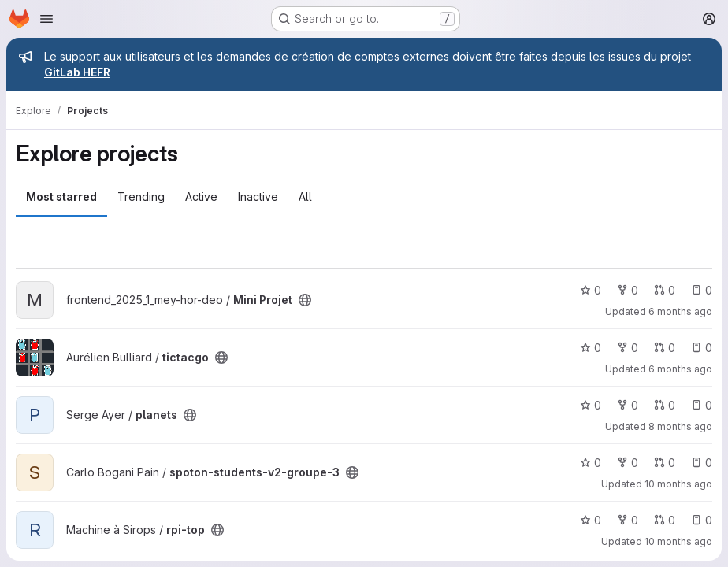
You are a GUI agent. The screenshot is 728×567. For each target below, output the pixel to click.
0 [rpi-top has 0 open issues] (702, 520)
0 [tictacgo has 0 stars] (591, 348)
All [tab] (305, 196)
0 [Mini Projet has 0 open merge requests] (665, 290)
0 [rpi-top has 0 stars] (591, 520)
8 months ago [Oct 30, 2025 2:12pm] (680, 426)
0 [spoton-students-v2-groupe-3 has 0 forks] (628, 463)
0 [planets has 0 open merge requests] (665, 405)
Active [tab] (201, 196)
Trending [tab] (141, 196)
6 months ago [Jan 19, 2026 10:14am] (680, 311)
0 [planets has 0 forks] (628, 405)
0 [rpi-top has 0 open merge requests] (665, 520)
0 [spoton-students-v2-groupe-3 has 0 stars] (591, 463)
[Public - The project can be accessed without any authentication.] (305, 300)
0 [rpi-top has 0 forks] (628, 520)
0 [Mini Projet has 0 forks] (628, 290)
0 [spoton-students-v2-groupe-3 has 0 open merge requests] (665, 463)
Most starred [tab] (61, 196)
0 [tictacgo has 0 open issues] (702, 348)
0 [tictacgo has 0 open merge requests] (665, 348)
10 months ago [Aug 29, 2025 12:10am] (678, 484)
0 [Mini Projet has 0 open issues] (702, 290)
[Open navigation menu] (46, 19)
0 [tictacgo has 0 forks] (628, 348)
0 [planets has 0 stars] (591, 405)
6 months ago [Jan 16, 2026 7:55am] (680, 369)
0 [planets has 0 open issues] (702, 405)
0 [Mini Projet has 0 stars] (591, 290)
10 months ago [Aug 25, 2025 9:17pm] (678, 541)
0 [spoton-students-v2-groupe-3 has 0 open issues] (702, 463)
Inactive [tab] (258, 196)
